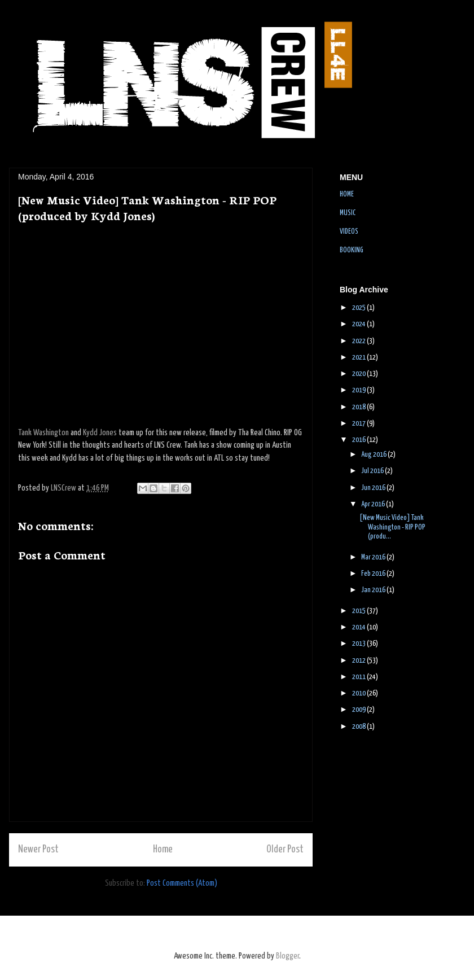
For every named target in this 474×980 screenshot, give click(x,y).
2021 (359, 358)
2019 (359, 390)
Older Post (285, 850)
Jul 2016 (373, 471)
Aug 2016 (374, 455)
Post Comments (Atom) (182, 883)
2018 (359, 407)
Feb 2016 (374, 574)
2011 (359, 677)
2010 (359, 694)
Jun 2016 (374, 488)
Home (163, 850)
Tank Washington (43, 433)
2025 (359, 308)
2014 (359, 627)
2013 (359, 644)
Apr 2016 (374, 504)
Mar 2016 (374, 557)
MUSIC (348, 213)
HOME (347, 194)
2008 (359, 727)
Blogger (288, 956)
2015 (359, 611)
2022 (359, 341)
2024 (359, 324)
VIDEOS (349, 232)
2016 (359, 440)
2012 (359, 661)
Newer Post (38, 850)
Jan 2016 (374, 590)
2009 (359, 710)
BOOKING (352, 250)
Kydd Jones (100, 433)
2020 (359, 374)
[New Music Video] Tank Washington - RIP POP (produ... (392, 528)
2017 (359, 424)
